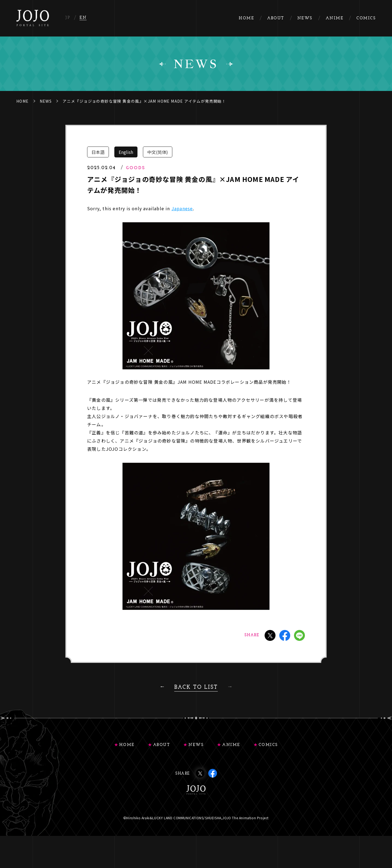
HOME (23, 101)
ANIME (231, 745)
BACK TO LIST (196, 687)
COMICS (268, 745)
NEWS (46, 101)
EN (83, 18)
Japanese (182, 208)
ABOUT (162, 745)
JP (68, 18)
